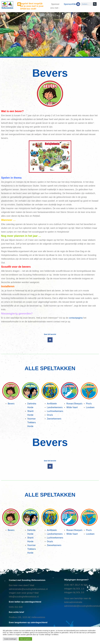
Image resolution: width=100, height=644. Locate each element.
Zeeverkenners (54, 419)
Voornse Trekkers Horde (31, 422)
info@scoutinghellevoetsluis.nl (24, 597)
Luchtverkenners (55, 411)
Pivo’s (89, 404)
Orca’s (50, 415)
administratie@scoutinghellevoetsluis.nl (28, 589)
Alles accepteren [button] (25, 639)
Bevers (11, 404)
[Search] (95, 4)
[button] (50, 340)
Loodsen (90, 407)
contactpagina (76, 318)
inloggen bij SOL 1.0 (74, 589)
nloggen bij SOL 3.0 (74, 592)
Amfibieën (52, 404)
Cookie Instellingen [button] (10, 639)
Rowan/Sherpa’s (74, 404)
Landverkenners (55, 407)
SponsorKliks (70, 4)
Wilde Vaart (72, 407)
